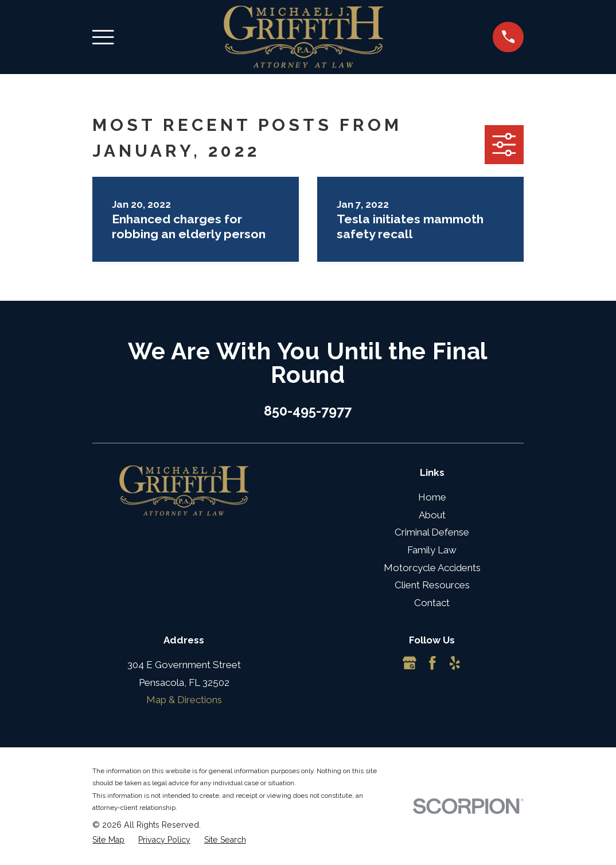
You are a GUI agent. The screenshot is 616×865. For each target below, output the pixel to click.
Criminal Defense (432, 532)
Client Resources (432, 585)
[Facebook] (432, 663)
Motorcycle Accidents (432, 568)
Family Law (432, 550)
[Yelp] (455, 663)
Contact (432, 603)
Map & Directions (184, 700)
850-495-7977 (308, 411)
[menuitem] (108, 840)
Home (432, 497)
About (432, 515)
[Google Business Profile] (410, 663)
